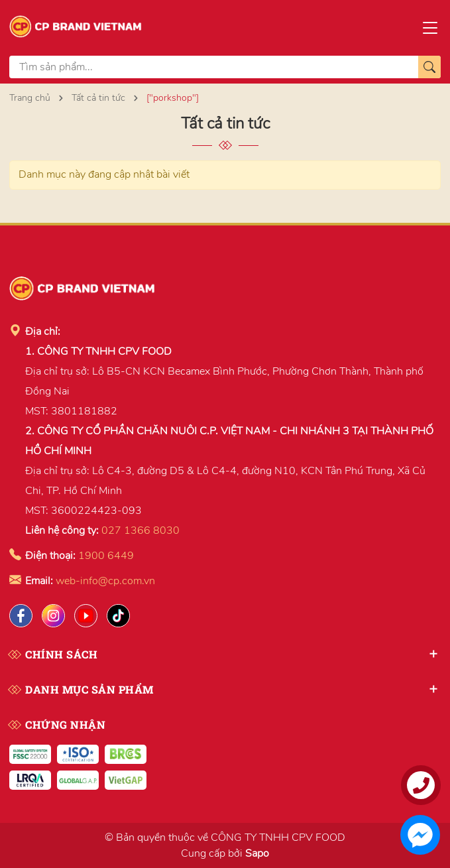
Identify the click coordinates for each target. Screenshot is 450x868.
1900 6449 (106, 556)
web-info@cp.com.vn (105, 581)
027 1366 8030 (141, 530)
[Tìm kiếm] (429, 67)
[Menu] (430, 27)
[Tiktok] (118, 616)
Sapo (257, 853)
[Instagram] (53, 616)
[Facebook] (21, 616)
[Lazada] (86, 616)
